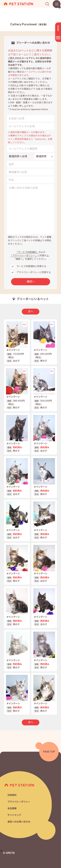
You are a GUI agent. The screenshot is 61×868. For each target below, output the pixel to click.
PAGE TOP (49, 752)
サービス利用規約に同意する (31, 266)
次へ (31, 312)
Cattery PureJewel (29, 24)
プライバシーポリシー (19, 802)
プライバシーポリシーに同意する (34, 272)
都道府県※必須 (18, 156)
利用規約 (12, 795)
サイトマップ (14, 815)
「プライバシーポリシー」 (24, 256)
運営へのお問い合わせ (19, 822)
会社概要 (12, 808)
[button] (1, 851)
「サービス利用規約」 (27, 252)
